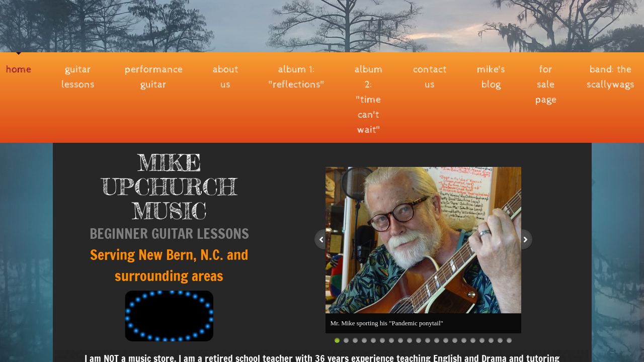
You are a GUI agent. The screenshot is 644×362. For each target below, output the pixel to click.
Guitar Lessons (78, 77)
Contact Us (430, 77)
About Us (226, 77)
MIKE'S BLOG (491, 77)
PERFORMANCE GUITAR (154, 77)
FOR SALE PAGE (546, 85)
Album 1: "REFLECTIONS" (297, 77)
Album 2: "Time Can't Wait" (369, 100)
